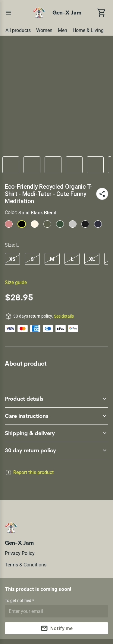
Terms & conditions (26, 565)
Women (44, 30)
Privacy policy (20, 553)
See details (64, 316)
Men (63, 30)
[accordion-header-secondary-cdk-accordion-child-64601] (56, 433)
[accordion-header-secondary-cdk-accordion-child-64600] (56, 416)
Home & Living (88, 30)
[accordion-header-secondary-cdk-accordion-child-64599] (56, 399)
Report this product (33, 472)
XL (92, 259)
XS (12, 259)
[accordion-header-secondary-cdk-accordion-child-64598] (56, 450)
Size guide (16, 282)
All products (18, 30)
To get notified (19, 601)
